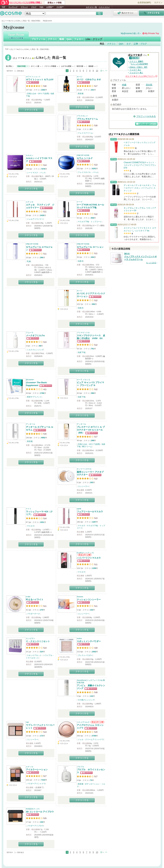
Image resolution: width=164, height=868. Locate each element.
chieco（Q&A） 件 (138, 67)
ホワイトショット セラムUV (40, 79)
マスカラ (31, 526)
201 (93, 90)
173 (42, 736)
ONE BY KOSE (83, 155)
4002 (43, 438)
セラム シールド (85, 158)
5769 (94, 736)
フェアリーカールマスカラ (90, 512)
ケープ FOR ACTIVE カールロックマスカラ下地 (90, 206)
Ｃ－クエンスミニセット (38, 641)
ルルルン (30, 155)
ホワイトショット (33, 77)
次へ (102, 71)
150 (42, 822)
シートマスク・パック (36, 173)
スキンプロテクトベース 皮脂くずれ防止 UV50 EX (91, 337)
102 (92, 610)
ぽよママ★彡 (40, 58)
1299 (94, 568)
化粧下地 (81, 352)
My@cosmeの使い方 (130, 33)
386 (93, 393)
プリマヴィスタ (83, 333)
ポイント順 (35, 66)
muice (79, 638)
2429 (42, 215)
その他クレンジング (86, 700)
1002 (43, 90)
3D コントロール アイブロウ (40, 812)
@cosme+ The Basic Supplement (36, 384)
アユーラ (30, 333)
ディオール (31, 424)
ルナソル (30, 767)
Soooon (80, 597)
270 (42, 610)
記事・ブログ (140, 44)
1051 (42, 522)
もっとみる (151, 263)
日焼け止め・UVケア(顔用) (38, 93)
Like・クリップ (94, 39)
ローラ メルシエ (84, 380)
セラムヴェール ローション (90, 247)
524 (42, 652)
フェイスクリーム (85, 133)
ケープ (80, 202)
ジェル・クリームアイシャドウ (91, 739)
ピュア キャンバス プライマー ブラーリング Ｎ (90, 384)
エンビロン (31, 638)
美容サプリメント (34, 397)
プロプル (80, 767)
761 (93, 349)
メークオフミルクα (35, 335)
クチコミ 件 (136, 61)
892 (94, 304)
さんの (141, 76)
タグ (129, 44)
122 (92, 696)
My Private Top (152, 33)
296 (42, 257)
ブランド (24, 7)
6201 (94, 169)
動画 (62, 39)
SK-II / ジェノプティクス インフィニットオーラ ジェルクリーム (140, 256)
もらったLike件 (139, 64)
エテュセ (30, 202)
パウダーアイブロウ (35, 826)
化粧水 (81, 261)
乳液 (29, 261)
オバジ (80, 77)
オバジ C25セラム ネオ (89, 79)
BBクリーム (87, 447)
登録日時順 (21, 66)
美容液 (81, 93)
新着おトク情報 (55, 3)
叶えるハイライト (35, 600)
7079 (43, 169)
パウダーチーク (33, 614)
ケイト (29, 509)
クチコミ (52, 39)
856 (93, 218)
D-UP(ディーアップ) (85, 553)
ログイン (158, 3)
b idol (28, 597)
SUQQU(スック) (33, 809)
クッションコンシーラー (89, 600)
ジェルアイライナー (35, 219)
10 (97, 71)
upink (79, 509)
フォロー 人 (135, 70)
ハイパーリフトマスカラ (89, 558)
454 (93, 257)
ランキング (13, 7)
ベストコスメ (104, 7)
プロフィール (38, 39)
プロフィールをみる (146, 116)
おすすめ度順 (66, 66)
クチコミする (31, 110)
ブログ (34, 7)
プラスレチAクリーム (87, 119)
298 (93, 440)
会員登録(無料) (144, 3)
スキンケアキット (34, 655)
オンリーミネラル (84, 469)
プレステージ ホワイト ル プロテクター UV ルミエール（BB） (91, 430)
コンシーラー (83, 486)
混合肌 (149, 85)
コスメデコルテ (83, 722)
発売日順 (80, 66)
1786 (42, 393)
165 (92, 482)
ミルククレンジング (35, 350)
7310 (43, 780)
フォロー (79, 39)
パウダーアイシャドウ (36, 784)
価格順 (91, 66)
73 (91, 780)
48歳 (124, 85)
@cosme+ (30, 380)
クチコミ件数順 (50, 66)
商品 (102, 44)
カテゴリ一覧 (91, 7)
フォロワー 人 (136, 73)
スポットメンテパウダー (89, 641)
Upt (27, 722)
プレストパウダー (85, 655)
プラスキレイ (82, 116)
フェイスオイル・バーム (88, 172)
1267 (94, 522)
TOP (4, 7)
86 (40, 346)
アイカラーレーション (37, 770)
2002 (94, 652)
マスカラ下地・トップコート (90, 222)
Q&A (41, 7)
